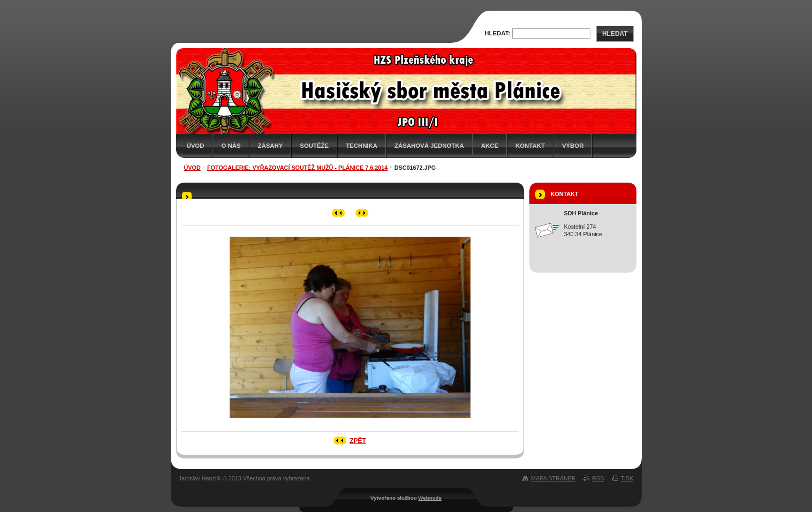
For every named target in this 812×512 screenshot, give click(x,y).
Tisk (627, 478)
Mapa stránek (553, 478)
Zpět (358, 441)
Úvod (196, 146)
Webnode (430, 498)
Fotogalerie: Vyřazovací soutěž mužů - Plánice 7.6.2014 (297, 168)
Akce (490, 146)
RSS (598, 478)
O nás (231, 146)
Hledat (615, 34)
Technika (362, 146)
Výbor (573, 146)
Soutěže (314, 146)
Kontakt (530, 146)
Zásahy (271, 146)
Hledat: (497, 33)
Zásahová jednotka (429, 146)
